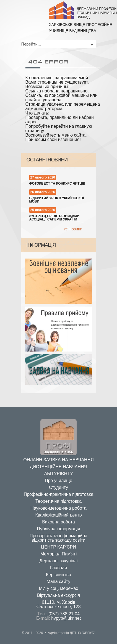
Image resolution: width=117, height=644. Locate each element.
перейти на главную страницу (59, 128)
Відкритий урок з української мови (57, 200)
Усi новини (73, 229)
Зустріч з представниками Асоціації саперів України (54, 218)
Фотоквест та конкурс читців (57, 183)
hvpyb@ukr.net (66, 618)
